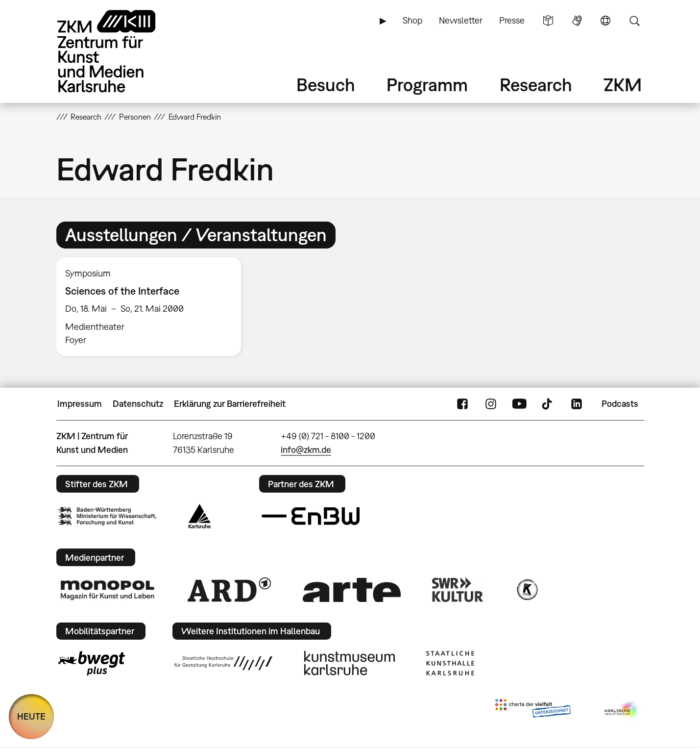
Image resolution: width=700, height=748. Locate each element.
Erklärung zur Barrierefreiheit (230, 404)
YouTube (519, 404)
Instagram (491, 404)
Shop (412, 20)
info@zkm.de (306, 450)
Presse (512, 20)
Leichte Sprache (548, 21)
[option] (153, 307)
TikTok (548, 404)
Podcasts (620, 404)
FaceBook (462, 404)
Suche (634, 21)
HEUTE (31, 716)
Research (536, 85)
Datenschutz (138, 404)
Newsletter (461, 20)
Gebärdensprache (577, 21)
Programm (427, 85)
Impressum (80, 404)
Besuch (326, 85)
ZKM (623, 85)
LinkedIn (577, 404)
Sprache (605, 21)
